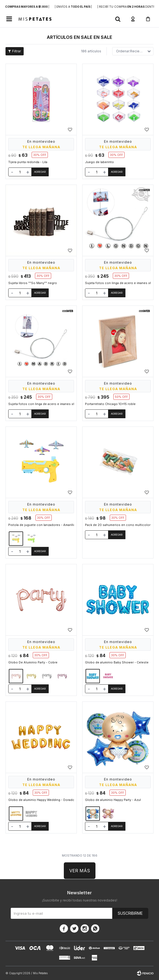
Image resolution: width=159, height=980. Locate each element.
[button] (118, 19)
